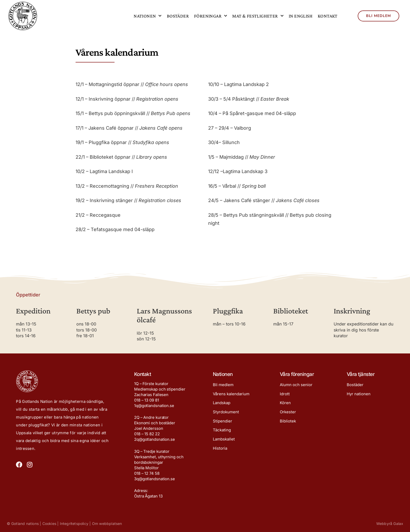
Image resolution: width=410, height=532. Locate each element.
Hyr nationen (359, 394)
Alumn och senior (296, 385)
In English (301, 16)
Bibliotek (288, 423)
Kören (285, 404)
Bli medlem (223, 385)
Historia (220, 451)
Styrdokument (226, 413)
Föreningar (210, 16)
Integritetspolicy (74, 524)
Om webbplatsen (107, 524)
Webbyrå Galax (390, 524)
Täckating (222, 432)
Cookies (49, 524)
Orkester (288, 413)
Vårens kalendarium (231, 394)
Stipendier (223, 423)
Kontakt (328, 16)
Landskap (222, 404)
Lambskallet (224, 441)
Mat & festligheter (258, 16)
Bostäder (178, 16)
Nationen (148, 16)
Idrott (285, 394)
